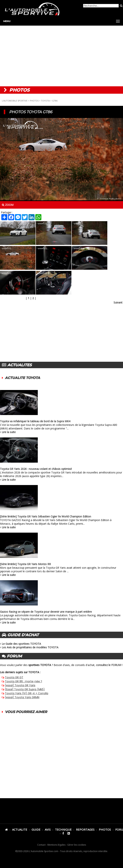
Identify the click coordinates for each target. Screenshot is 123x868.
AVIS (48, 829)
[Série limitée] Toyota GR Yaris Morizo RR (25, 564)
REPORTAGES (85, 829)
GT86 (55, 101)
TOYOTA (45, 101)
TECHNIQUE (63, 829)
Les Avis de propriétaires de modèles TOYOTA (30, 647)
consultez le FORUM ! (109, 665)
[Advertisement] (61, 56)
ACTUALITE (20, 829)
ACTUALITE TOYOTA (22, 378)
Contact (41, 845)
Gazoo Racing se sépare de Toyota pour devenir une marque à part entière (46, 612)
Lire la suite (9, 432)
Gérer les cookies (77, 845)
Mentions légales (56, 845)
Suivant (118, 302)
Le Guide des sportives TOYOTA (21, 644)
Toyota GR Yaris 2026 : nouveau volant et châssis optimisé (36, 469)
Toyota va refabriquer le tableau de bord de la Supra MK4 (35, 421)
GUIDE (36, 829)
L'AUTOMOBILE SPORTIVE (15, 101)
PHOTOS (34, 101)
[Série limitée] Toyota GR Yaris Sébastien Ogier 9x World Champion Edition (46, 516)
